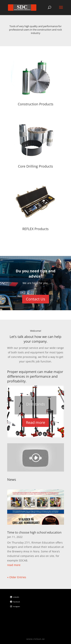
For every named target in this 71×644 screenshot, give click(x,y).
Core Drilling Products (35, 166)
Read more (35, 422)
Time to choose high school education (34, 532)
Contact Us (36, 299)
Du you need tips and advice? (36, 274)
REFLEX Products (35, 229)
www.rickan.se (35, 639)
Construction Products (36, 104)
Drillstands (36, 404)
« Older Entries (17, 577)
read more (14, 565)
